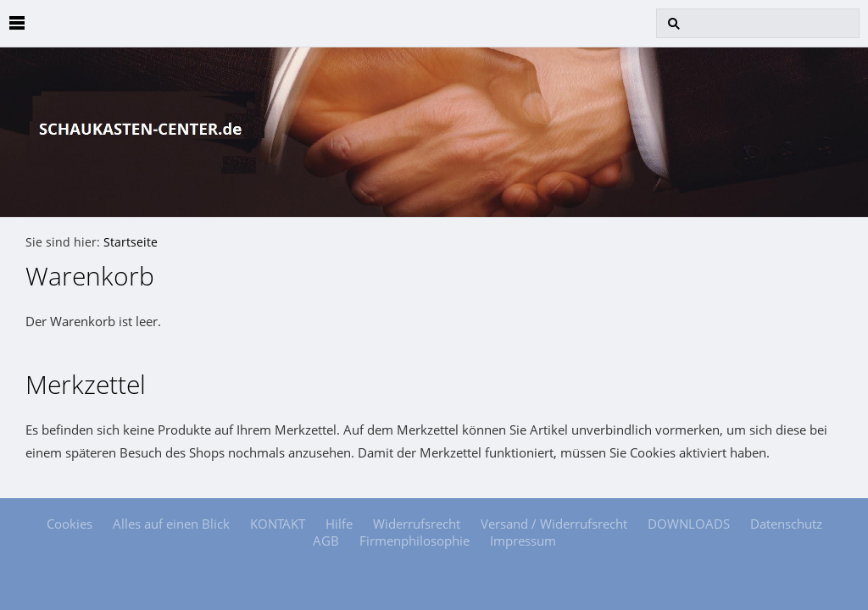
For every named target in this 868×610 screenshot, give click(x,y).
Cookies (70, 524)
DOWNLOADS (689, 524)
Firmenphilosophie (415, 541)
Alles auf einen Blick (171, 524)
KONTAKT (278, 524)
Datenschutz (786, 524)
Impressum (523, 541)
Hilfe (339, 524)
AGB (326, 541)
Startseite (131, 242)
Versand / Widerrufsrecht (554, 524)
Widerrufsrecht (417, 524)
